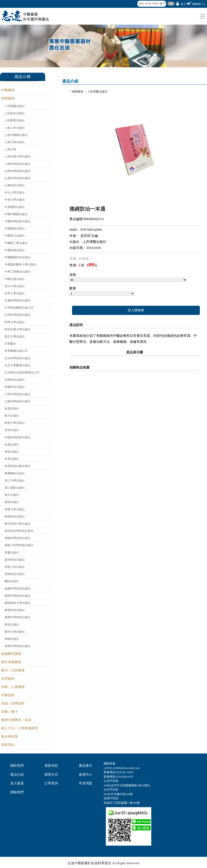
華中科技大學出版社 (18, 524)
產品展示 (85, 766)
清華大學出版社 (15, 509)
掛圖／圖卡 (10, 712)
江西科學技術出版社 (18, 394)
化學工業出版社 (15, 293)
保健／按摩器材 (13, 703)
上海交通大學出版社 (18, 156)
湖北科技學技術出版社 (19, 531)
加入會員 (17, 783)
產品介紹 (17, 775)
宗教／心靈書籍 (13, 687)
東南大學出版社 (15, 423)
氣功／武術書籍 (13, 670)
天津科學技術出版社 (18, 315)
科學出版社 (12, 459)
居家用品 (8, 745)
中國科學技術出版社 (18, 221)
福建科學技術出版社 (18, 589)
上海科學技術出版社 (18, 164)
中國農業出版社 (15, 228)
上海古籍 (10, 149)
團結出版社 (12, 581)
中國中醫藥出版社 (16, 214)
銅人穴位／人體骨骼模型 (20, 728)
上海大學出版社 (15, 142)
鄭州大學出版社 (15, 632)
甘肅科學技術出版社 (18, 300)
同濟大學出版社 (15, 322)
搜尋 (171, 4)
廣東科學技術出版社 (18, 617)
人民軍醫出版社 (15, 106)
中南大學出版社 (15, 200)
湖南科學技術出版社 (18, 538)
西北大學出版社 (15, 336)
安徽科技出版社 (15, 387)
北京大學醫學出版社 (18, 365)
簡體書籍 (8, 98)
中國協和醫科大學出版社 (20, 264)
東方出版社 (12, 416)
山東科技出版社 (15, 185)
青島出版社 (12, 452)
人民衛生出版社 (15, 113)
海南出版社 (12, 502)
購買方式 (51, 775)
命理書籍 (8, 679)
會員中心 (85, 775)
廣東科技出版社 (15, 610)
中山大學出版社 (15, 192)
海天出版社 (12, 495)
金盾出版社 (12, 409)
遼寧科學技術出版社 (18, 646)
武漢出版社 (12, 430)
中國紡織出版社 (15, 250)
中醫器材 (8, 695)
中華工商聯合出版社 (18, 272)
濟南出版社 (12, 639)
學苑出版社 (12, 625)
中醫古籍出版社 (15, 279)
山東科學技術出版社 (18, 178)
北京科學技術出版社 (18, 358)
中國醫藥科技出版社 (18, 257)
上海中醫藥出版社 (16, 135)
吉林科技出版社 (15, 380)
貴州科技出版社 (15, 560)
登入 (183, 4)
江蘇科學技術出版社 (18, 401)
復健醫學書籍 (11, 654)
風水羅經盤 (10, 736)
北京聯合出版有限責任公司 (22, 372)
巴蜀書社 (10, 344)
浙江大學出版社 (15, 481)
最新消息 (51, 766)
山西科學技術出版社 (18, 171)
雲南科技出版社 (15, 574)
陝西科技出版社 (15, 517)
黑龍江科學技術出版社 (19, 545)
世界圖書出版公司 (16, 351)
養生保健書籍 (11, 662)
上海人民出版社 (15, 128)
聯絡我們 (17, 792)
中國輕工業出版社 (16, 243)
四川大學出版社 (15, 286)
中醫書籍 (8, 90)
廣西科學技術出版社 (18, 596)
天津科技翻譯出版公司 (19, 308)
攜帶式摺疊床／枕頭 (16, 720)
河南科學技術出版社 (18, 437)
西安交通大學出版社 (18, 329)
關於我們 (17, 766)
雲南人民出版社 (15, 567)
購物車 (198, 4)
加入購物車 (136, 310)
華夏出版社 (12, 553)
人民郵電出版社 (15, 120)
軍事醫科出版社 (15, 473)
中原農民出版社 (15, 207)
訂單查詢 (51, 783)
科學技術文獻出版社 (18, 466)
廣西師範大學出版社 (18, 603)
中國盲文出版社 (15, 236)
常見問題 (85, 783)
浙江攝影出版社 (15, 488)
